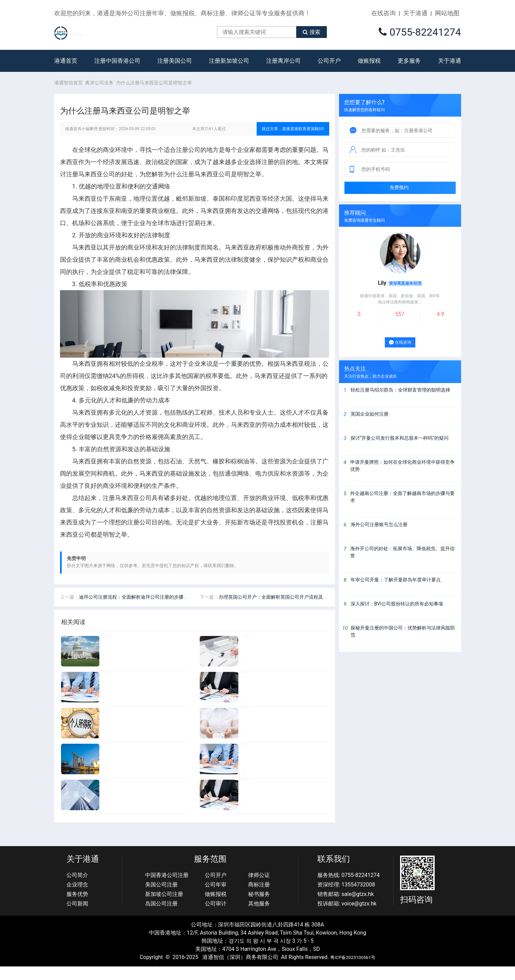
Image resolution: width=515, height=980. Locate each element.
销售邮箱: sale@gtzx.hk (346, 908)
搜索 (332, 35)
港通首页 (66, 67)
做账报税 (369, 67)
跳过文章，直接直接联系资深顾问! (293, 136)
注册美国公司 (175, 67)
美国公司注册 (161, 898)
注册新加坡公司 (229, 67)
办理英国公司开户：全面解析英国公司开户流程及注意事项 (280, 611)
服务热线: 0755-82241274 (349, 889)
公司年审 (216, 898)
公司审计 (216, 917)
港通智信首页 (68, 89)
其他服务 (259, 917)
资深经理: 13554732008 (346, 898)
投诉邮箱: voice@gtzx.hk (347, 917)
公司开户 (329, 67)
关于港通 (415, 13)
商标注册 (259, 898)
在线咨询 (383, 13)
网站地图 (447, 13)
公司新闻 (77, 917)
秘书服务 (259, 908)
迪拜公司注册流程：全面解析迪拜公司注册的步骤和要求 (138, 611)
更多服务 (409, 67)
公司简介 (77, 889)
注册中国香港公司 (117, 67)
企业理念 (77, 898)
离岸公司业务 (102, 89)
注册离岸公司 (283, 67)
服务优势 (77, 908)
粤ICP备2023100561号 (353, 971)
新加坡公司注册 (164, 908)
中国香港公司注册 (167, 889)
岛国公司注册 (161, 917)
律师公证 (259, 889)
